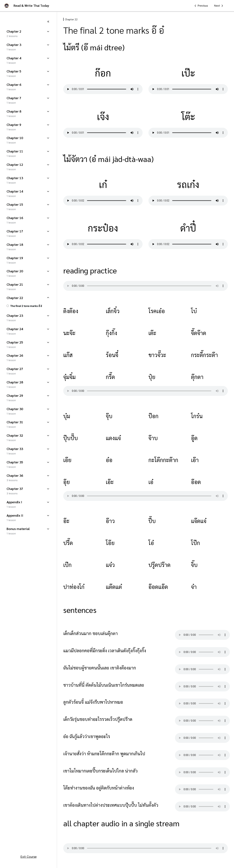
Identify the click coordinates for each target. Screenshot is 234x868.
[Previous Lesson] (201, 6)
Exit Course (29, 857)
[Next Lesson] (219, 6)
